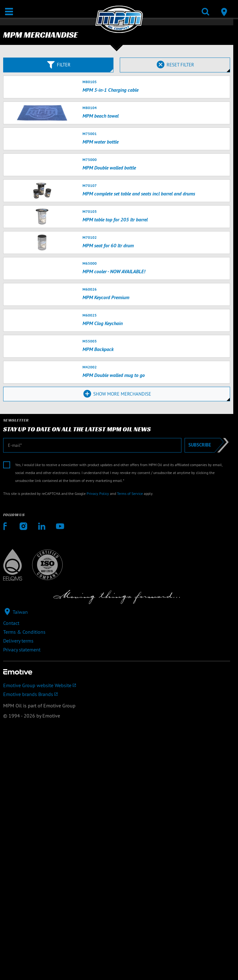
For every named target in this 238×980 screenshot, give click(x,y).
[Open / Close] (9, 12)
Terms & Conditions (24, 632)
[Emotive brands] (117, 694)
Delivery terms (18, 641)
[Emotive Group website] (117, 685)
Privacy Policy (98, 493)
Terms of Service (130, 493)
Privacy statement (22, 650)
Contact (11, 623)
